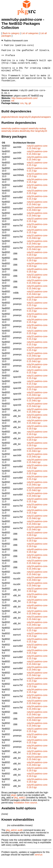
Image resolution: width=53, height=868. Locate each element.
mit (13, 110)
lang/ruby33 (25, 127)
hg (26, 113)
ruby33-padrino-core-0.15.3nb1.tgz (37, 162)
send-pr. (39, 864)
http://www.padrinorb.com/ (25, 108)
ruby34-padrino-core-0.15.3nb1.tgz (37, 168)
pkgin (14, 805)
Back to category (11, 33)
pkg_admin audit (14, 840)
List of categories (30, 33)
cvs (22, 113)
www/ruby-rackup (37, 138)
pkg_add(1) (20, 807)
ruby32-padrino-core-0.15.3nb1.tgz (37, 157)
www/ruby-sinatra (10, 141)
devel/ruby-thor (27, 141)
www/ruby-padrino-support (15, 138)
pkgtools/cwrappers (41, 127)
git (30, 113)
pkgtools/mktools (10, 127)
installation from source (25, 812)
